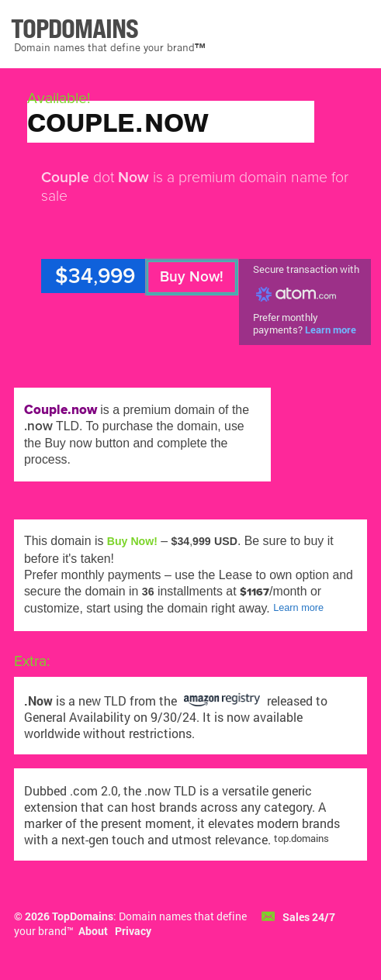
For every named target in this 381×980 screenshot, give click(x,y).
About (93, 931)
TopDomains (83, 916)
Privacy (133, 931)
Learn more (331, 330)
